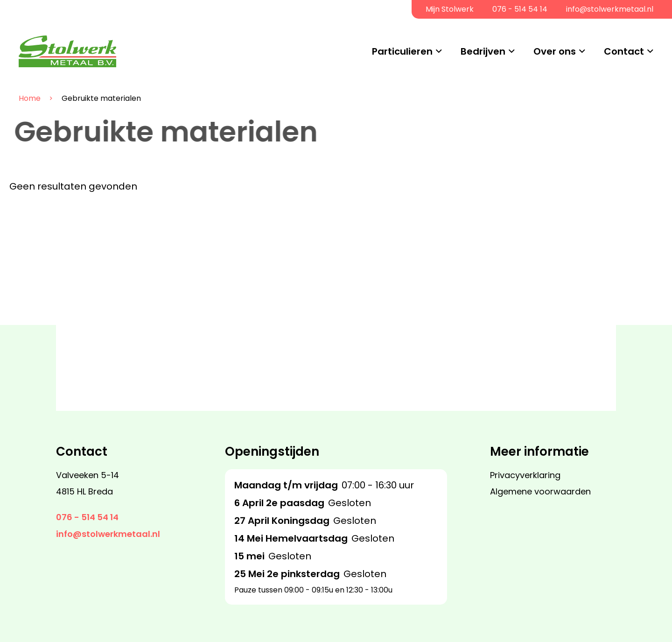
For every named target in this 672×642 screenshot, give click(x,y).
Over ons (555, 51)
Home (23, 99)
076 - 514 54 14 (520, 9)
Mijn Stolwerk (450, 9)
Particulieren (402, 51)
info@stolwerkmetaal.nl (610, 9)
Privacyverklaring (525, 475)
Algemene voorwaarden (540, 491)
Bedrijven (483, 51)
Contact (624, 51)
